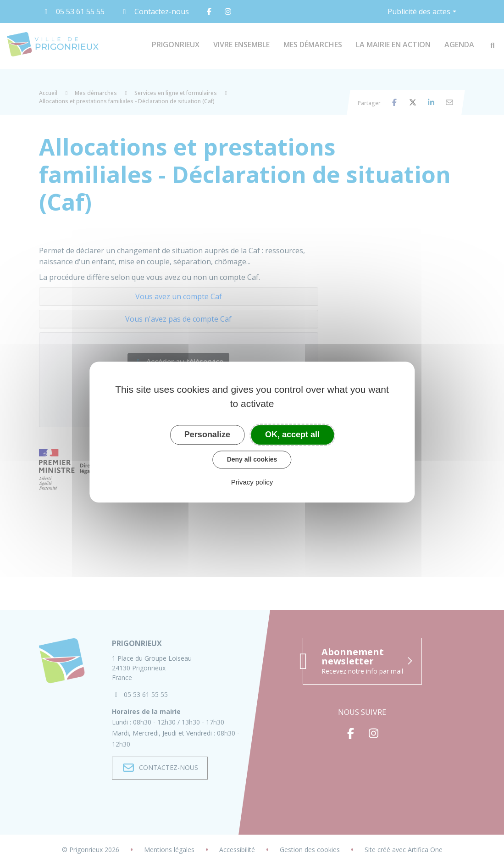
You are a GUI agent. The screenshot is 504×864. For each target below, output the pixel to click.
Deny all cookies (252, 459)
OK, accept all (292, 435)
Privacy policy (252, 482)
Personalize (207, 435)
